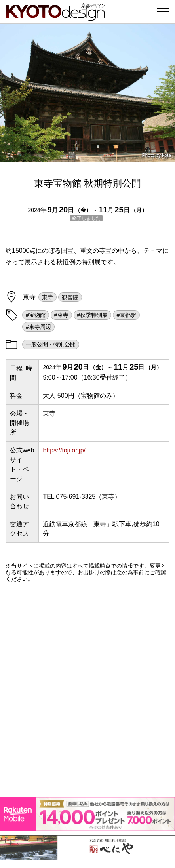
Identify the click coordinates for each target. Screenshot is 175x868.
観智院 (70, 297)
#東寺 (61, 315)
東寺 (48, 297)
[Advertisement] (87, 690)
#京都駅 (126, 315)
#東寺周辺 (38, 327)
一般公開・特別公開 (51, 344)
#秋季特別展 (93, 315)
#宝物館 (36, 315)
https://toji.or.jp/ (64, 450)
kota (166, 155)
